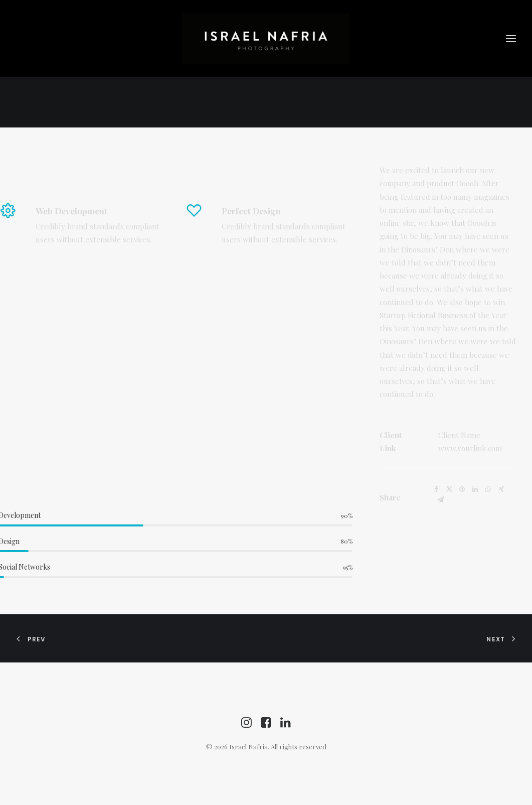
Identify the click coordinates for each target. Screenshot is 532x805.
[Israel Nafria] (266, 39)
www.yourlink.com (470, 448)
